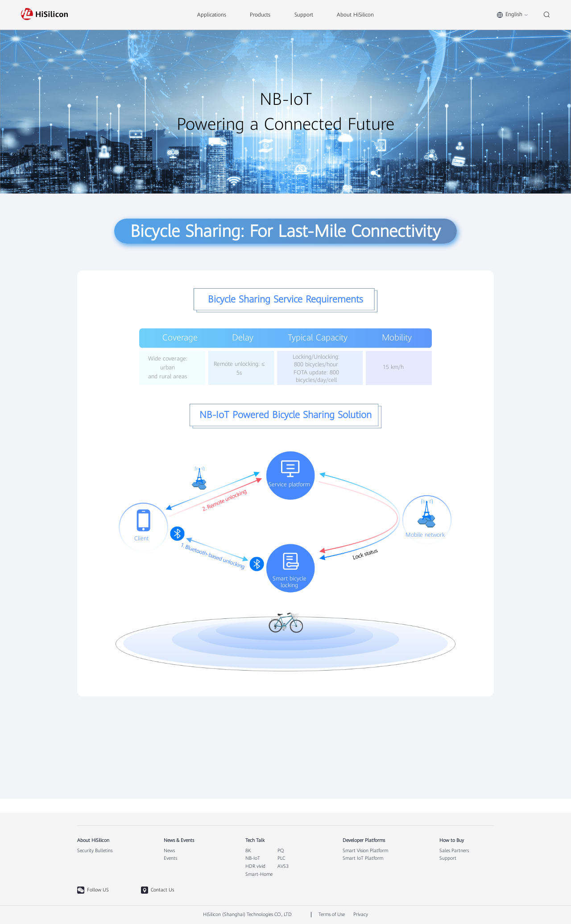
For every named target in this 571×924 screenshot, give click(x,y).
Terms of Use (332, 914)
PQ (281, 851)
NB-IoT (253, 858)
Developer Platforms (364, 841)
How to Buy (452, 841)
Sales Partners (454, 851)
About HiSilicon (93, 841)
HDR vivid (255, 866)
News (169, 851)
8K (248, 851)
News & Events (179, 841)
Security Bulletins (95, 851)
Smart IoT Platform (363, 858)
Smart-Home (259, 874)
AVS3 (283, 866)
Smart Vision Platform (365, 851)
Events (170, 858)
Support (448, 858)
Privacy (361, 914)
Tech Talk (255, 841)
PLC (281, 858)
